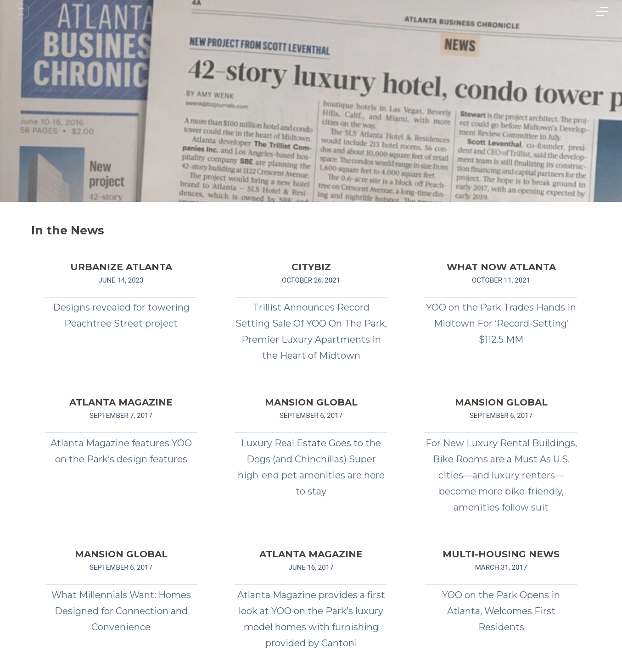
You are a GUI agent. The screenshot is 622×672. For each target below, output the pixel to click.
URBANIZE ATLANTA (121, 267)
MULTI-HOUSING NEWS (501, 554)
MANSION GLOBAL (311, 402)
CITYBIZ (311, 267)
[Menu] (602, 11)
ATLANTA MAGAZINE (121, 402)
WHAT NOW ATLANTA (501, 267)
